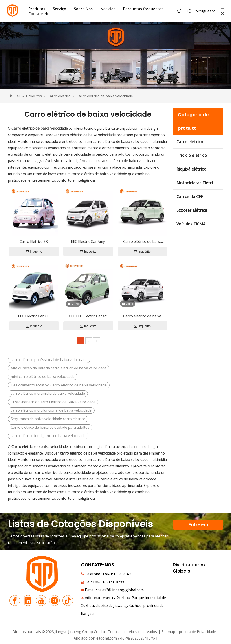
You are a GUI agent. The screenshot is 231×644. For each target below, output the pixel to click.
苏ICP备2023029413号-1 (138, 638)
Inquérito (34, 252)
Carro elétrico (190, 142)
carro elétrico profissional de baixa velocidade (49, 360)
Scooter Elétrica (192, 210)
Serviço (61, 9)
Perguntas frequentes (144, 9)
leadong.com (106, 638)
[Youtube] (41, 601)
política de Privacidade (198, 632)
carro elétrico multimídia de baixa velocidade (48, 394)
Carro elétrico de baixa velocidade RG (142, 317)
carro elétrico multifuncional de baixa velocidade (51, 410)
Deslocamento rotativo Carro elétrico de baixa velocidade (59, 385)
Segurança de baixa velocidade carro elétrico (48, 419)
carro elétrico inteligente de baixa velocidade (48, 436)
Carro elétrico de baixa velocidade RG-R (142, 242)
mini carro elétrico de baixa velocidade (43, 377)
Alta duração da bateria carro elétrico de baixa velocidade (59, 368)
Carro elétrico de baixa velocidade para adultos (50, 428)
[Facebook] (15, 601)
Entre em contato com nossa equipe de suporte (198, 526)
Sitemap (168, 632)
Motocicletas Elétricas (198, 183)
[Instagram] (54, 601)
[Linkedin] (28, 601)
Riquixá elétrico (191, 169)
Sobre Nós (84, 9)
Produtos (38, 9)
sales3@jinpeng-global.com (121, 590)
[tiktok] (68, 601)
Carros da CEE (190, 197)
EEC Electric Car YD (34, 316)
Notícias (109, 9)
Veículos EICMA (191, 224)
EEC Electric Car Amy (88, 242)
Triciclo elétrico (192, 156)
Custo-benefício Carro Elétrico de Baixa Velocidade (53, 402)
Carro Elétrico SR (34, 242)
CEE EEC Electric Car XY (88, 316)
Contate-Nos (41, 14)
